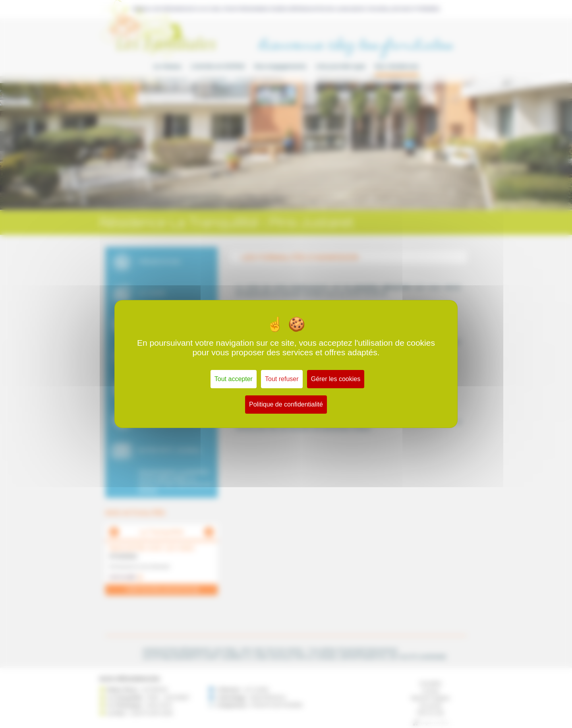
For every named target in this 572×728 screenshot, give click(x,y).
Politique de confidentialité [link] (286, 404)
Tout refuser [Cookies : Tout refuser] (282, 379)
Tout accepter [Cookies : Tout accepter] (234, 379)
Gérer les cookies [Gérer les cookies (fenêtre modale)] (336, 379)
